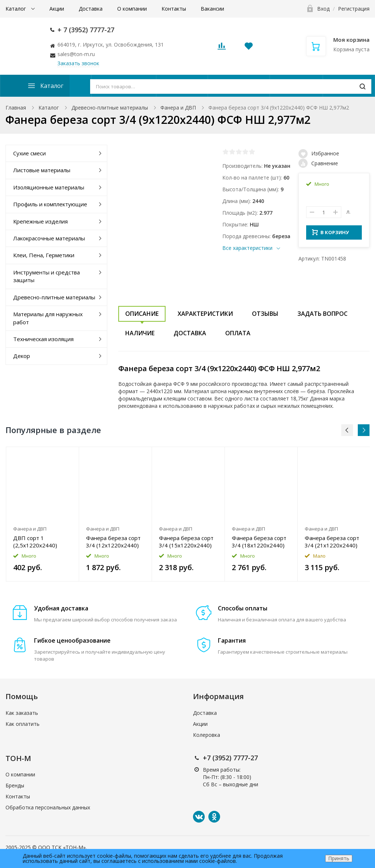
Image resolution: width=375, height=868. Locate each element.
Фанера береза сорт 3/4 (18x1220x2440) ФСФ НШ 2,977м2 (259, 542)
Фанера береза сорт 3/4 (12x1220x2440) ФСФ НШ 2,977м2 (113, 542)
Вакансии (212, 9)
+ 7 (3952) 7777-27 (86, 30)
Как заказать (22, 713)
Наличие (140, 333)
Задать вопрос (322, 314)
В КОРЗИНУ (331, 234)
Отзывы (265, 314)
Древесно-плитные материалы (110, 108)
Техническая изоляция (43, 339)
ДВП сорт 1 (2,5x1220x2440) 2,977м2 (35, 542)
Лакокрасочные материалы (49, 238)
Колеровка (207, 735)
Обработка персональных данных (48, 807)
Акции (57, 9)
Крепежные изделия (40, 221)
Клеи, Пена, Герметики (44, 255)
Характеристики (205, 314)
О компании (132, 9)
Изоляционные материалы (49, 187)
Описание (142, 314)
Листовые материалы (42, 170)
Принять (339, 858)
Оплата (238, 333)
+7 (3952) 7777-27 (230, 758)
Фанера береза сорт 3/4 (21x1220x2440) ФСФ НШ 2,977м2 (332, 542)
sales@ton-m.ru (76, 54)
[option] (43, 514)
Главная (16, 108)
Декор (22, 356)
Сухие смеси (29, 153)
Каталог (16, 9)
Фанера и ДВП (178, 108)
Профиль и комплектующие (50, 204)
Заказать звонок (78, 63)
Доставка (91, 9)
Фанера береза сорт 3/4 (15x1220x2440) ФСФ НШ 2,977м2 (186, 542)
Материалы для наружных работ (48, 318)
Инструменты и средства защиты (47, 276)
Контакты (174, 9)
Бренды (15, 785)
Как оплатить (23, 724)
